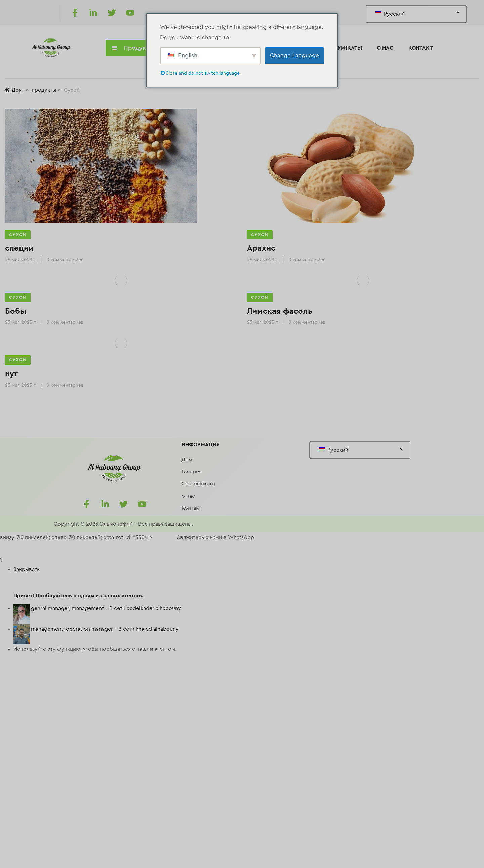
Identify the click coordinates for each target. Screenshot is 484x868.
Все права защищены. (166, 524)
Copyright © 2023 (76, 524)
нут (11, 374)
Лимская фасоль (280, 311)
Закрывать (27, 569)
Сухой (18, 235)
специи (19, 248)
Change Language (294, 56)
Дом (14, 90)
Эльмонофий (116, 524)
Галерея (192, 472)
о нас (385, 48)
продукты (44, 90)
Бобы (16, 311)
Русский (390, 13)
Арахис (261, 248)
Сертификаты (342, 48)
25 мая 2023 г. (21, 260)
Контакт (420, 48)
